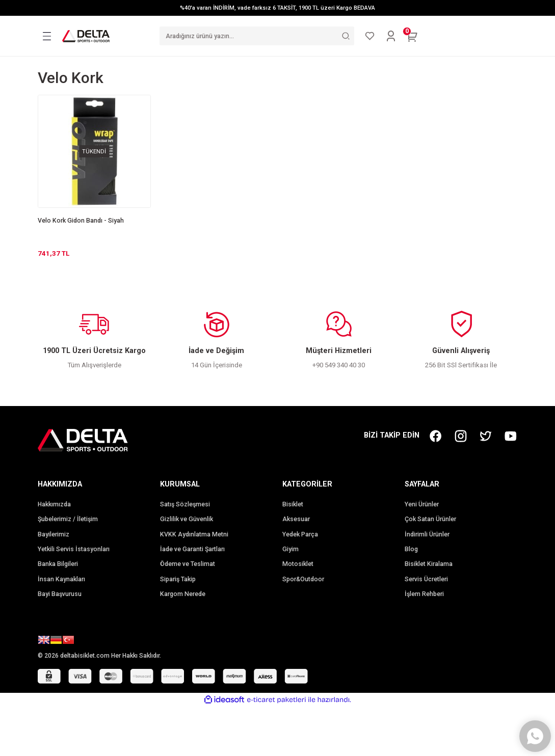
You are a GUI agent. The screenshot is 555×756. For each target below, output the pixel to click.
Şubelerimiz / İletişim (68, 519)
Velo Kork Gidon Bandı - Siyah (81, 221)
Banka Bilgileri (58, 564)
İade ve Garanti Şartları (192, 549)
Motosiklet (298, 564)
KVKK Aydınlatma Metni (194, 534)
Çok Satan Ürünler (430, 519)
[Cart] (412, 36)
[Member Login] (391, 36)
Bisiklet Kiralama (429, 564)
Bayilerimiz (54, 534)
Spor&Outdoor (303, 579)
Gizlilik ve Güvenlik (187, 519)
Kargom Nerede (183, 594)
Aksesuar (296, 519)
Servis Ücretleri (426, 579)
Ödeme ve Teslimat (188, 564)
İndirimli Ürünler (427, 534)
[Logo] (86, 36)
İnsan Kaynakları (61, 579)
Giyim (290, 549)
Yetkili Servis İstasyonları (74, 549)
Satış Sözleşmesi (185, 504)
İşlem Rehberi (424, 594)
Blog (411, 549)
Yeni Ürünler (422, 504)
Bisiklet (293, 504)
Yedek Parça (300, 534)
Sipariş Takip (178, 579)
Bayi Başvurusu (60, 594)
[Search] (257, 36)
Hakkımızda (54, 504)
